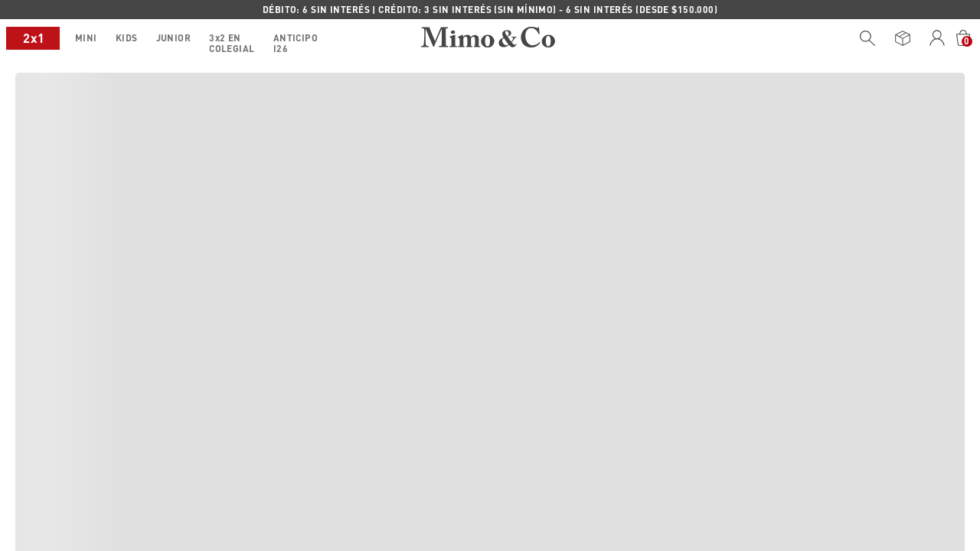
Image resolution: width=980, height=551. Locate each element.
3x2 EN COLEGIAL (178, 41)
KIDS (73, 38)
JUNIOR (120, 38)
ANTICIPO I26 (275, 41)
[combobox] (864, 38)
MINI (33, 38)
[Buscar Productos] (867, 38)
